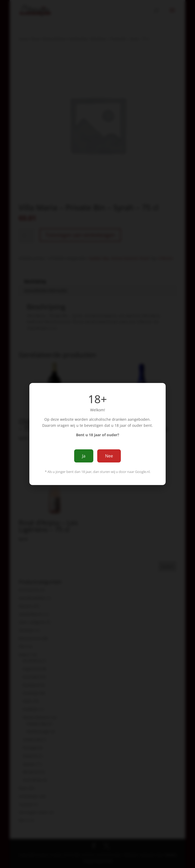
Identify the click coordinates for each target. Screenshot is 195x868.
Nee (109, 456)
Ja (84, 456)
